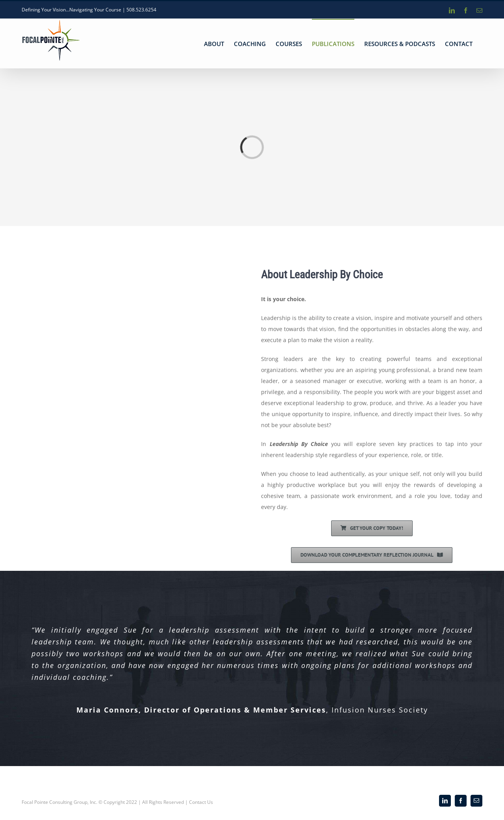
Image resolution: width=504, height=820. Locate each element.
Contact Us (201, 802)
